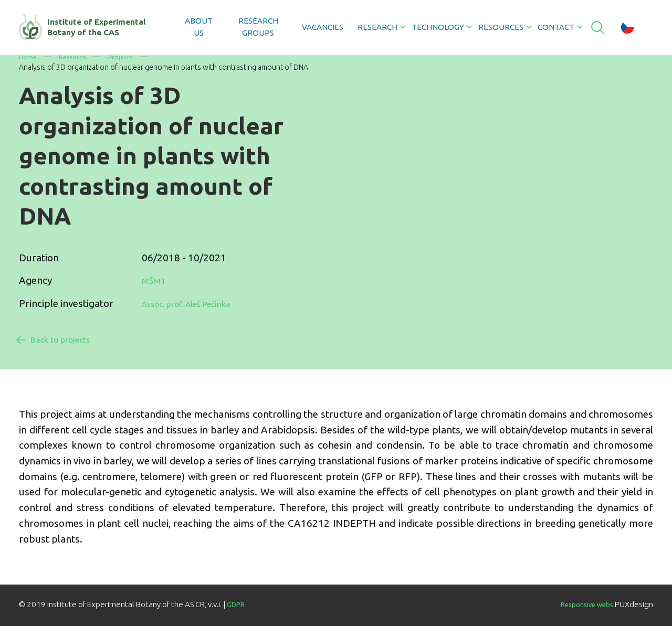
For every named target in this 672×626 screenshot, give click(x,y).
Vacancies (321, 27)
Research (75, 57)
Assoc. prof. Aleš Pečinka (197, 303)
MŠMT (156, 280)
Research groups (257, 27)
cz (628, 27)
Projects (126, 57)
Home (28, 57)
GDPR (238, 603)
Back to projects (70, 337)
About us (199, 27)
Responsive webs (581, 603)
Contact (554, 27)
